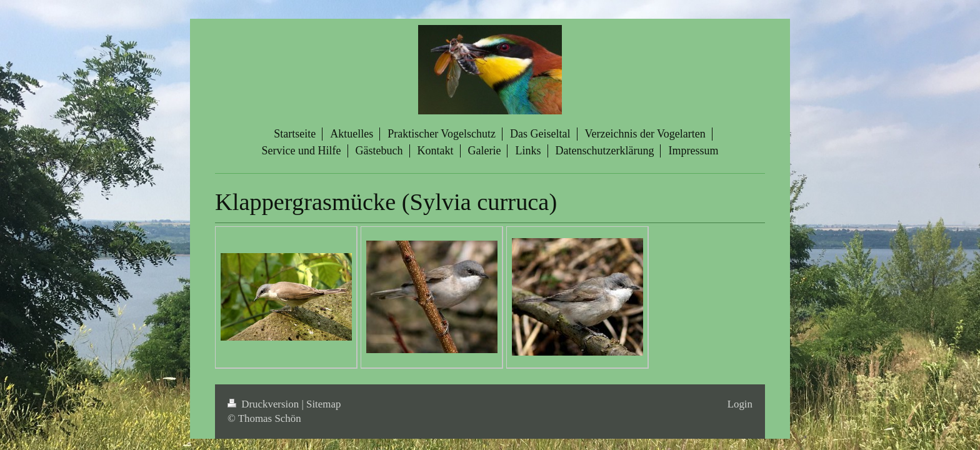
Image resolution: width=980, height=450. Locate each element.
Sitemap (323, 404)
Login (740, 404)
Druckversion (264, 404)
